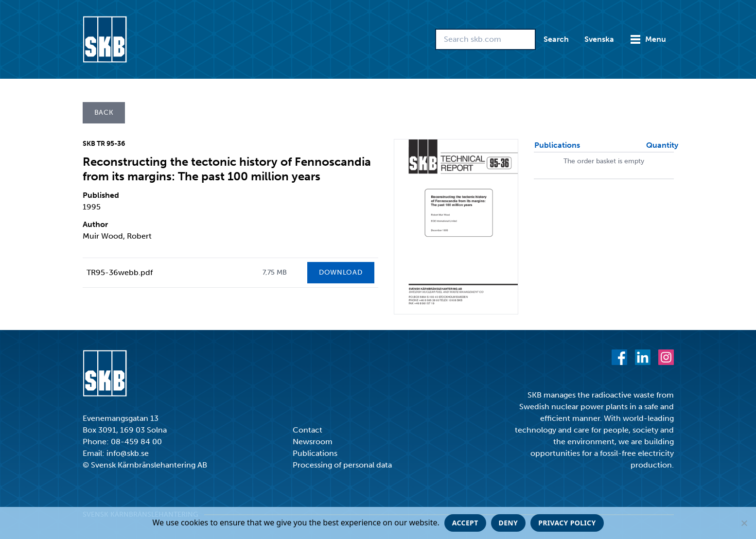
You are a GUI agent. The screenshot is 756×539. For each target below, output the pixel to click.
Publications (315, 453)
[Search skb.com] (485, 39)
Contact (308, 430)
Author (95, 224)
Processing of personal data (342, 465)
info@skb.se (128, 453)
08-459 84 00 (136, 442)
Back (104, 113)
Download (341, 272)
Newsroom (313, 442)
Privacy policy (567, 523)
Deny (509, 523)
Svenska (599, 39)
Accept (465, 523)
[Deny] (744, 523)
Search (556, 39)
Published (101, 195)
